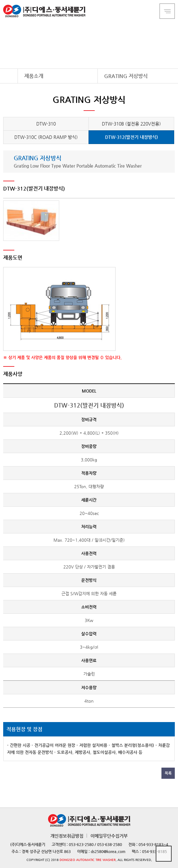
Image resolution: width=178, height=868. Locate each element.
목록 (168, 773)
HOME (9, 76)
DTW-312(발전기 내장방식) (132, 137)
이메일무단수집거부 (109, 836)
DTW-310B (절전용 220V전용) (131, 124)
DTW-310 (46, 124)
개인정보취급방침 (67, 836)
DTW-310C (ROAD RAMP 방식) (46, 137)
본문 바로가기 (0, 0)
